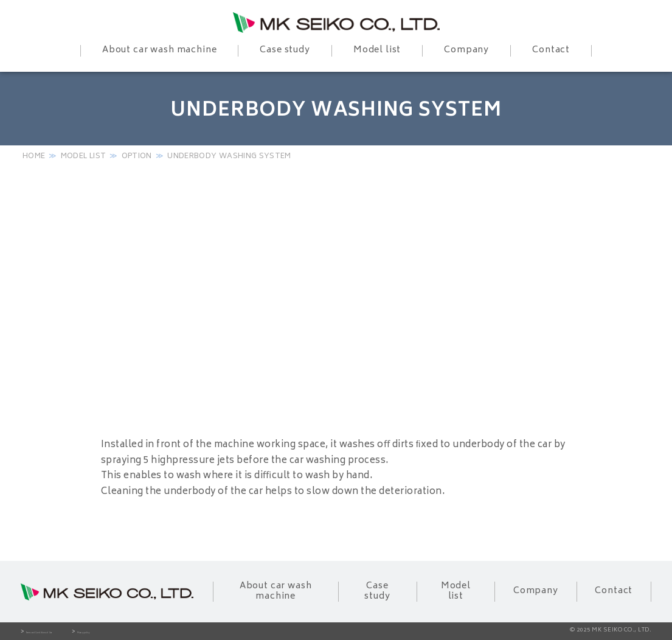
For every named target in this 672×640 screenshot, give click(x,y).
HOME (34, 157)
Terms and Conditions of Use (78, 632)
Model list (84, 157)
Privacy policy (180, 632)
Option (137, 157)
